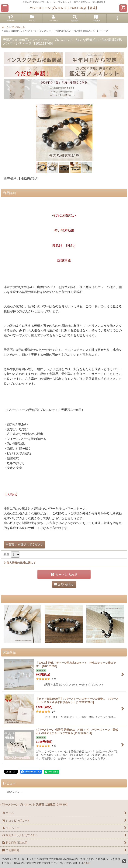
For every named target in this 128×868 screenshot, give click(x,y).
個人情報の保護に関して (20, 563)
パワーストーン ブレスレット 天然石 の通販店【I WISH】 (34, 805)
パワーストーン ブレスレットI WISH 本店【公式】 (64, 8)
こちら (87, 863)
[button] (5, 8)
